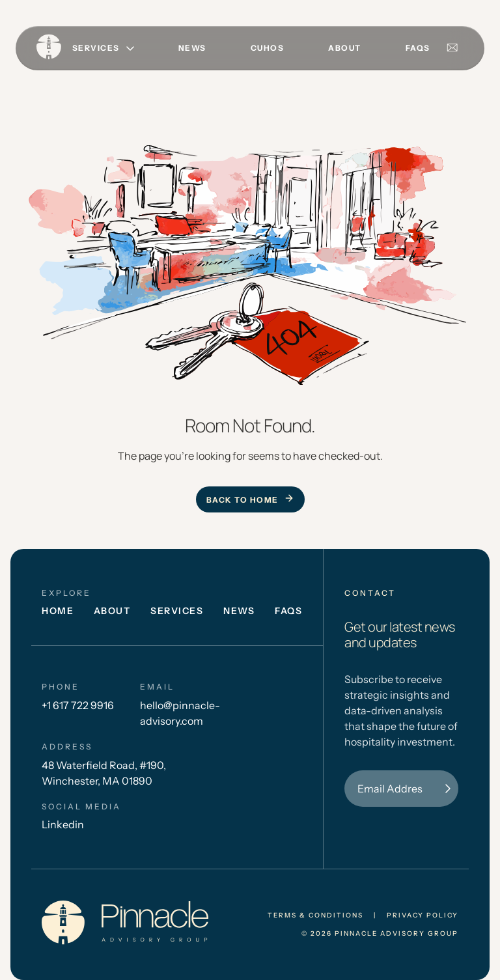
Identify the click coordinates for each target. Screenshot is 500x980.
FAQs (418, 48)
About (345, 48)
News (192, 48)
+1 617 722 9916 (78, 705)
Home (58, 611)
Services (177, 611)
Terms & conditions (315, 916)
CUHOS (268, 48)
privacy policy (423, 916)
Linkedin (63, 824)
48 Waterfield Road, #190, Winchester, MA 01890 (104, 773)
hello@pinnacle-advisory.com (180, 713)
